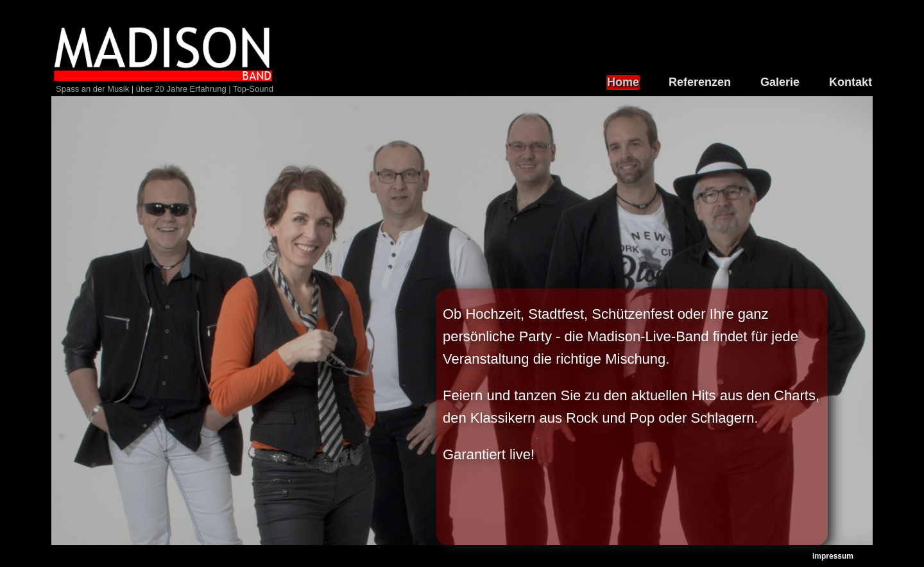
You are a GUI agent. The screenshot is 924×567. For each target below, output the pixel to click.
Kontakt (851, 82)
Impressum (833, 556)
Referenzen (700, 82)
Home (623, 82)
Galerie (780, 82)
